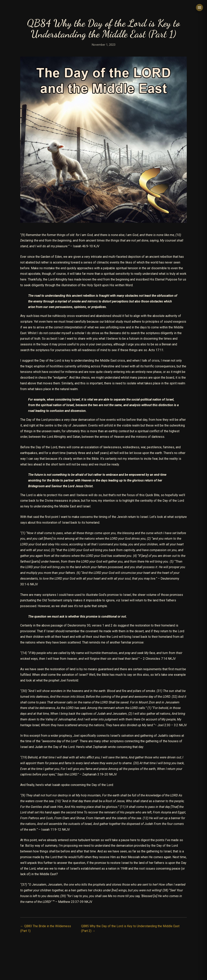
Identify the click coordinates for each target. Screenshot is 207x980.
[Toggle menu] (199, 8)
